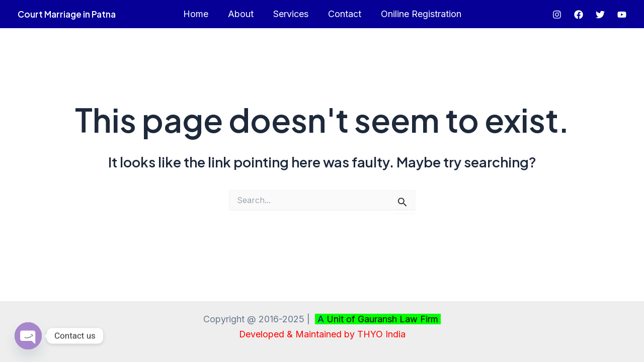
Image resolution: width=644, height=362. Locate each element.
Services (291, 14)
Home (199, 14)
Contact (343, 14)
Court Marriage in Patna (67, 14)
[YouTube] (622, 15)
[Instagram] (557, 15)
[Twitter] (600, 15)
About (242, 14)
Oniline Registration (418, 14)
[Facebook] (579, 15)
